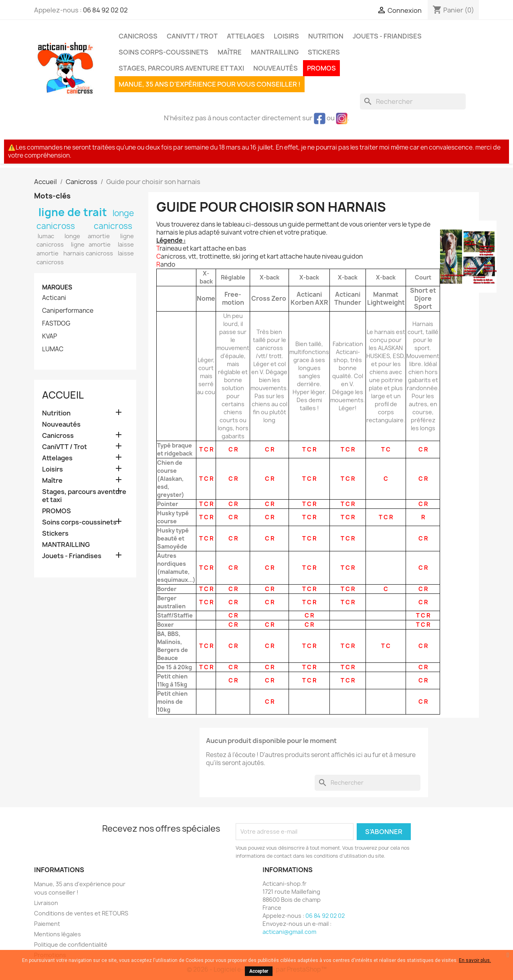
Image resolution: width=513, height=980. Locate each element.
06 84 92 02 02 (105, 10)
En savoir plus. (475, 960)
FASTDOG (56, 324)
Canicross (138, 36)
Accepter (259, 971)
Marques (57, 287)
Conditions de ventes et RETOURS (81, 913)
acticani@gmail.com (289, 932)
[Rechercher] (413, 101)
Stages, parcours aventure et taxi (181, 68)
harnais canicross (88, 253)
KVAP (49, 336)
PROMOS (321, 68)
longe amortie (87, 236)
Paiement (47, 924)
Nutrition (326, 36)
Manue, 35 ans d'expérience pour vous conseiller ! (210, 84)
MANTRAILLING (275, 52)
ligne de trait (73, 212)
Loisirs (286, 36)
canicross (113, 226)
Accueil (63, 395)
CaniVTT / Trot (192, 36)
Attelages (246, 36)
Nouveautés (276, 68)
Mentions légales (58, 934)
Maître (230, 52)
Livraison (46, 903)
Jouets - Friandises (387, 36)
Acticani (54, 298)
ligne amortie (91, 245)
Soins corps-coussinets (164, 52)
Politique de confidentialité (71, 945)
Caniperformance (68, 311)
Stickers (324, 52)
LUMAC (53, 349)
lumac (46, 236)
